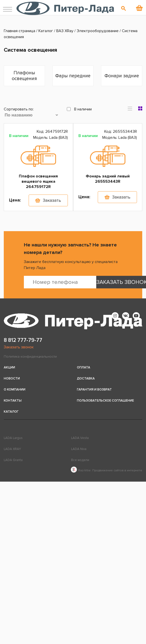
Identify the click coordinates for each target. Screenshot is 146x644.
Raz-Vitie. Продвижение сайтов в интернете (107, 470)
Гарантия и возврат (94, 390)
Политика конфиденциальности (30, 357)
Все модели (80, 460)
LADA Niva (79, 449)
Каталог (11, 412)
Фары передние (73, 76)
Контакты (13, 401)
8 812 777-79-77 (23, 340)
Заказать (52, 200)
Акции (9, 367)
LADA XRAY (12, 449)
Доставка (86, 378)
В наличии (79, 109)
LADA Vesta (80, 438)
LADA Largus (13, 438)
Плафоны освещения (24, 76)
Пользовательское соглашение (105, 401)
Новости (12, 378)
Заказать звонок (19, 347)
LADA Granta (13, 460)
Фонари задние (122, 76)
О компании (15, 390)
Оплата (84, 367)
